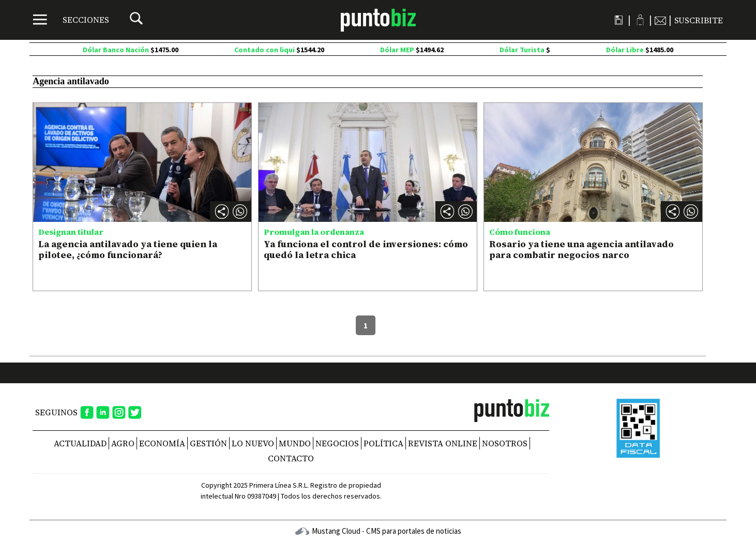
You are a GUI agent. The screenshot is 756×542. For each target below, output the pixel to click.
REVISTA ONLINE (443, 443)
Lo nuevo (253, 443)
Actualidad (80, 443)
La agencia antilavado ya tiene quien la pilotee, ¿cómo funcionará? (128, 250)
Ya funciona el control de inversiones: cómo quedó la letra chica (366, 250)
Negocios (337, 443)
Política (383, 443)
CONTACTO (291, 458)
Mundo (295, 443)
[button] (240, 212)
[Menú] (71, 20)
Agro (123, 443)
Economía (162, 443)
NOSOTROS (505, 443)
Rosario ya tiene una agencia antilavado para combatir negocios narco (581, 250)
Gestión (208, 443)
